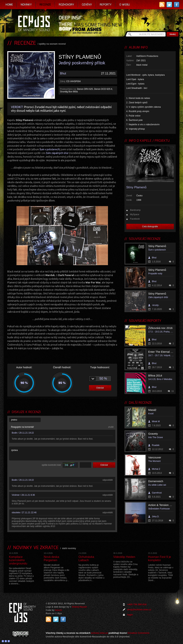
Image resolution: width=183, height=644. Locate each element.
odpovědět (108, 480)
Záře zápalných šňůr (57, 153)
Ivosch (59, 610)
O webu (125, 5)
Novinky (26, 5)
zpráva (62, 453)
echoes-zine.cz (100, 633)
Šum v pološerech (50, 149)
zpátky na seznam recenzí (52, 44)
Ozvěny (87, 5)
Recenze (45, 5)
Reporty (106, 5)
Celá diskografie (150, 227)
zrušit (111, 427)
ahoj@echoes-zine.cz (139, 610)
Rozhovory (66, 5)
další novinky (69, 548)
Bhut (63, 73)
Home (9, 5)
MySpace (135, 214)
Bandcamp (135, 210)
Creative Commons (139, 633)
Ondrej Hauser (80, 607)
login (130, 615)
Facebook (135, 219)
